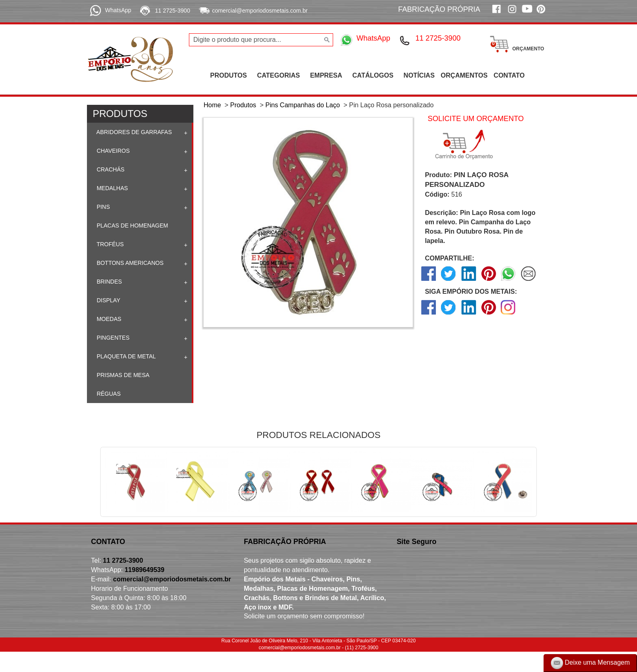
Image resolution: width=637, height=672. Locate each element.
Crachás (110, 169)
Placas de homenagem (132, 225)
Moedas (108, 319)
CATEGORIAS (278, 75)
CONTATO (509, 75)
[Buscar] (326, 40)
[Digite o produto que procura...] (261, 40)
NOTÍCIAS (419, 75)
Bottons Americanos (129, 263)
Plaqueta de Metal (126, 356)
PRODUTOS (228, 75)
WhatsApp (118, 10)
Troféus (109, 244)
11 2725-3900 (173, 11)
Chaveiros (112, 151)
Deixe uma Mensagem (590, 663)
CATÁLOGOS (373, 75)
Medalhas (112, 188)
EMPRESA (326, 75)
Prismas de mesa (122, 375)
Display (108, 300)
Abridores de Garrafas (133, 132)
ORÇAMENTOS (464, 75)
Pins (103, 207)
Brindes (108, 282)
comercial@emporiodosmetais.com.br (260, 11)
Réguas (108, 394)
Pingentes (112, 338)
